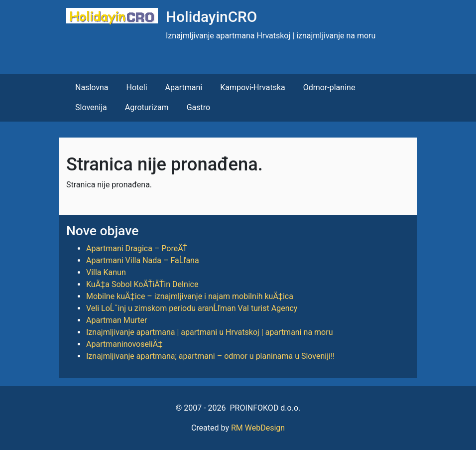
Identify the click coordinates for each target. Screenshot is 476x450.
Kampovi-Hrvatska (252, 87)
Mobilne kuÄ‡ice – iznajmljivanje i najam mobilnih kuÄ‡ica (190, 296)
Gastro (198, 107)
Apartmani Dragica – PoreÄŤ (137, 248)
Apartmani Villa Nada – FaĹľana (143, 260)
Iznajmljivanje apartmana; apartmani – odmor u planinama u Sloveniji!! (210, 356)
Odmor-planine (329, 87)
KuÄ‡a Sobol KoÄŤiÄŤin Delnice (142, 284)
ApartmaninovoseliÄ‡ (124, 344)
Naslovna (92, 87)
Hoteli (137, 87)
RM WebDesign (258, 428)
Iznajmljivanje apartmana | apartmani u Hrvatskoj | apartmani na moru (209, 332)
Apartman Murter (117, 320)
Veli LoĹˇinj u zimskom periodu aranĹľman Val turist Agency (192, 308)
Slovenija (91, 107)
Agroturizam (147, 107)
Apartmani (184, 87)
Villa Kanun (106, 272)
